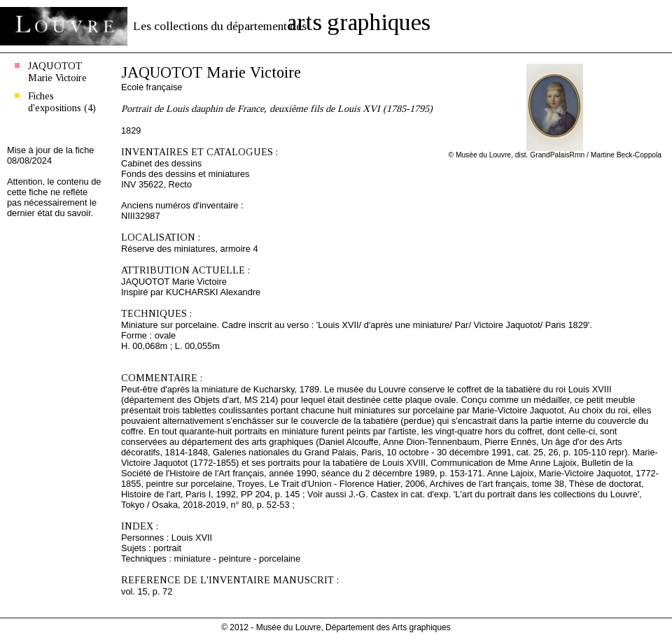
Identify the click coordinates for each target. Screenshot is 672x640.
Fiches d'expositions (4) (62, 102)
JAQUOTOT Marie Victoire (57, 72)
